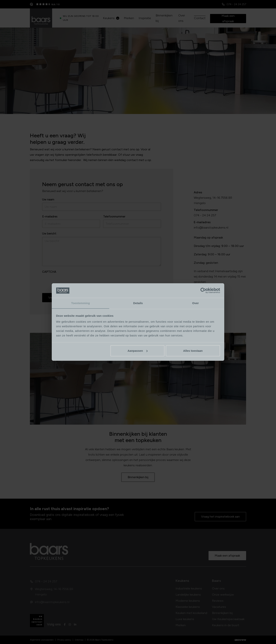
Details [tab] (138, 303)
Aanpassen (138, 351)
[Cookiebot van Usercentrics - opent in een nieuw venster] (203, 291)
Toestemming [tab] (80, 303)
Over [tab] (196, 303)
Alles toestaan (193, 351)
